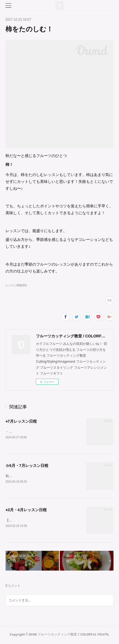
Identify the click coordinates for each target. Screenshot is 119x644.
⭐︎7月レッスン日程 (21, 421)
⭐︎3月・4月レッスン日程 (26, 511)
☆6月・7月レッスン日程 (27, 466)
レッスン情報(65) (16, 285)
